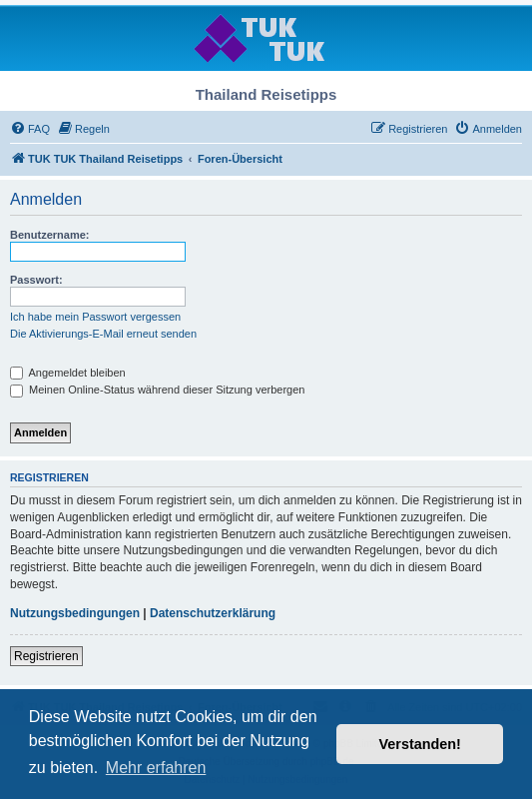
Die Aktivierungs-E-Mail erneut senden (103, 334)
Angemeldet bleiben (68, 373)
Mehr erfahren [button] (156, 768)
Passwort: (36, 280)
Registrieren (46, 656)
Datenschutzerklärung (213, 613)
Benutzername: (49, 235)
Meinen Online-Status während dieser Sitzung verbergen (157, 390)
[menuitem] (30, 129)
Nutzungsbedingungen (75, 613)
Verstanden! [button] (420, 744)
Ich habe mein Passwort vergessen (95, 317)
